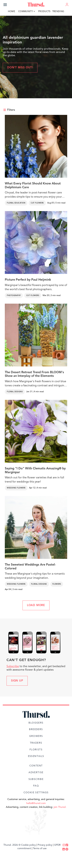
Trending (58, 12)
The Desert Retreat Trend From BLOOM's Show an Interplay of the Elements (34, 374)
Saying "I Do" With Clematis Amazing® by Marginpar (35, 470)
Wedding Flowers (16, 488)
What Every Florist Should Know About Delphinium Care (33, 185)
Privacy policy (45, 845)
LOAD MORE (36, 605)
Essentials (36, 756)
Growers (36, 736)
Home (12, 12)
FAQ (36, 786)
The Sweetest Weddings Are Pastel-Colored (30, 567)
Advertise (36, 772)
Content (36, 766)
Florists (36, 750)
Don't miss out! (20, 68)
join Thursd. (60, 807)
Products (44, 12)
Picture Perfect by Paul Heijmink (28, 280)
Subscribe (13, 666)
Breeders (36, 729)
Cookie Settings (36, 793)
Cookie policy (28, 845)
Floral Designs (15, 392)
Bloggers (36, 723)
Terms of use (40, 848)
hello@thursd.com (36, 803)
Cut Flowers (37, 203)
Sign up (17, 681)
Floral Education (16, 203)
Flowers (57, 584)
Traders (36, 743)
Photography (14, 296)
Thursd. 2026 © (12, 845)
